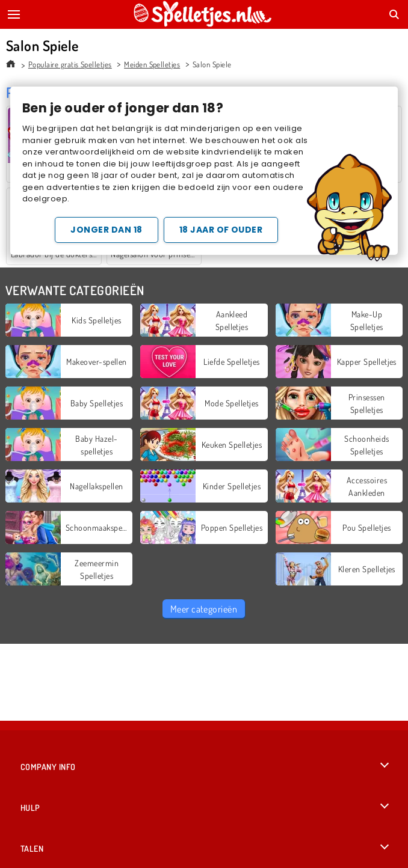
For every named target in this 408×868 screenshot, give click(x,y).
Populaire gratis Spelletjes (70, 64)
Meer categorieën (204, 609)
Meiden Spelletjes (152, 64)
